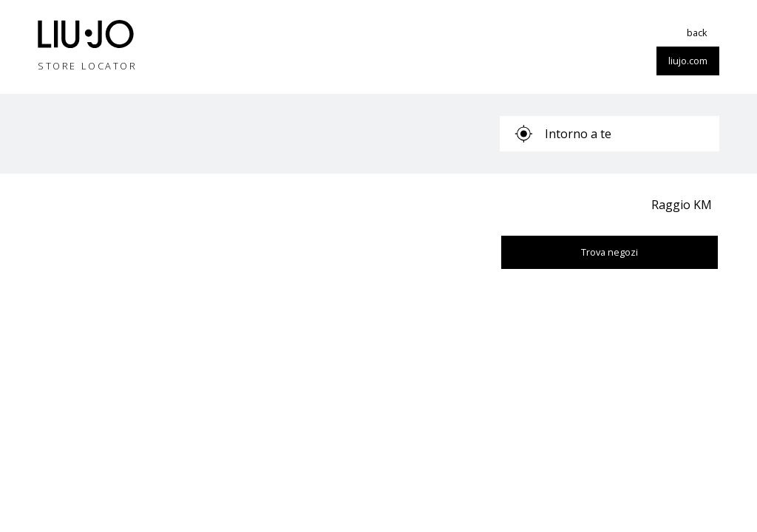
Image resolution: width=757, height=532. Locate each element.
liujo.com (688, 61)
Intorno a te (563, 134)
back (697, 33)
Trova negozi (610, 252)
